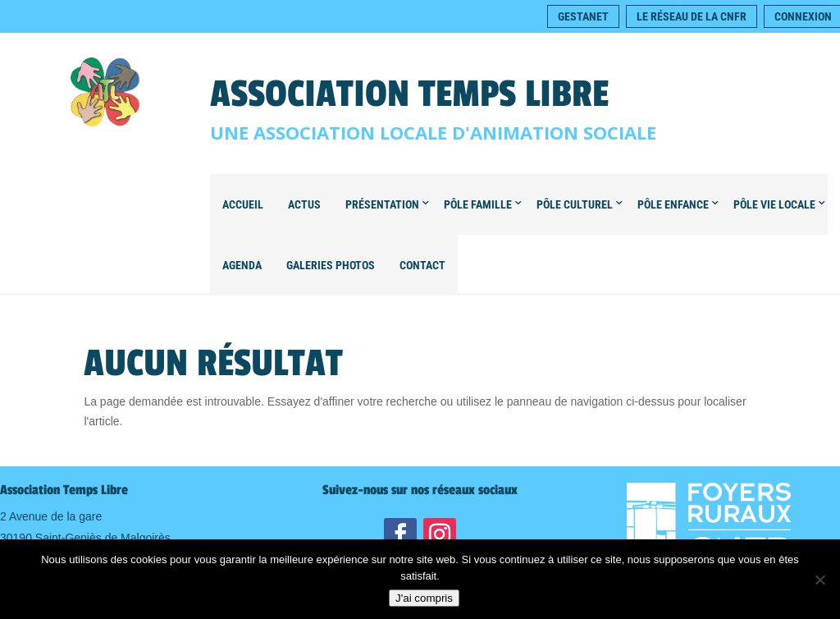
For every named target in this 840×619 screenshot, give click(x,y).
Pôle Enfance (673, 204)
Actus (304, 204)
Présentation (382, 204)
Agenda (242, 265)
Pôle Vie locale (774, 204)
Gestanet (583, 16)
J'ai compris (424, 598)
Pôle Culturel (575, 204)
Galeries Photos (331, 265)
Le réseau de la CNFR (692, 16)
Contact (422, 265)
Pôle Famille (478, 204)
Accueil (243, 204)
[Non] (819, 580)
